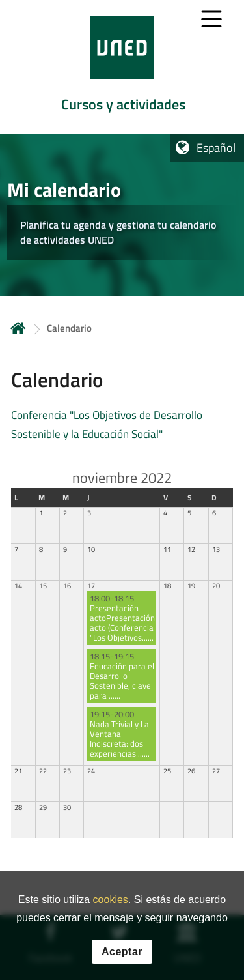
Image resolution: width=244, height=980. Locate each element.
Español (216, 148)
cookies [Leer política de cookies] (111, 900)
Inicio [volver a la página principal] (18, 328)
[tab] (122, 67)
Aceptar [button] (122, 952)
